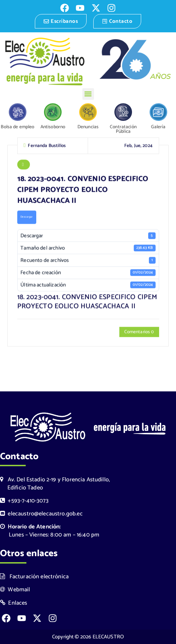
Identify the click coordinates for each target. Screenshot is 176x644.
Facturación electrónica (34, 577)
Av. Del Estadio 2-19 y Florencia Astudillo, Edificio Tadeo (55, 484)
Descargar (27, 218)
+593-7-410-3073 (24, 501)
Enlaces (14, 603)
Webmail (15, 590)
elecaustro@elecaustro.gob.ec (41, 514)
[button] (88, 94)
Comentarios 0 (139, 333)
